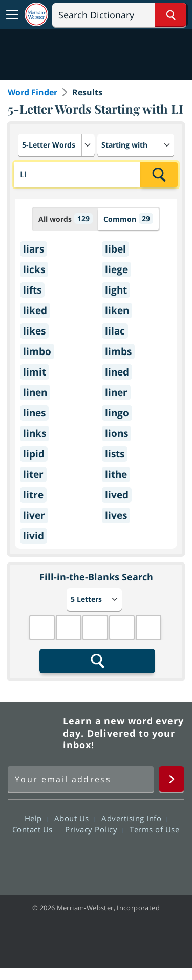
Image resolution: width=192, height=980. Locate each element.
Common (128, 218)
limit (35, 372)
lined (117, 372)
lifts (32, 290)
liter (33, 474)
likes (34, 331)
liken (117, 310)
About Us (74, 818)
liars (34, 249)
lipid (34, 454)
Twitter (78, 859)
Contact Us (35, 829)
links (35, 433)
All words (66, 218)
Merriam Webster (34, 733)
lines (34, 413)
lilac (115, 331)
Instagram (151, 859)
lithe (116, 474)
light (116, 290)
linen (35, 392)
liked (35, 310)
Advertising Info (134, 818)
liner (116, 392)
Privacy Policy (94, 829)
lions (116, 433)
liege (116, 269)
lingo (117, 413)
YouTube (114, 859)
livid (34, 536)
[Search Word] (171, 15)
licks (34, 269)
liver (34, 515)
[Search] (119, 15)
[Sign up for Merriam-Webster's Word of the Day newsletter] (81, 779)
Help (36, 818)
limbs (118, 351)
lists (115, 454)
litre (33, 495)
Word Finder (33, 92)
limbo (37, 351)
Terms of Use (154, 829)
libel (115, 249)
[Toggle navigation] (12, 15)
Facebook (41, 859)
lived (117, 495)
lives (116, 515)
